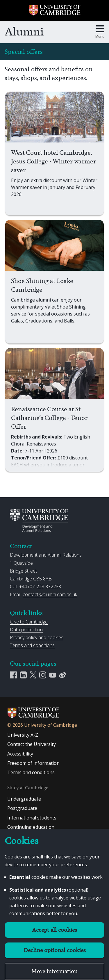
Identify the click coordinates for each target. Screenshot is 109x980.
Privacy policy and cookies (37, 637)
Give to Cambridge (29, 622)
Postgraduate (22, 808)
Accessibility (20, 754)
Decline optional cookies (55, 950)
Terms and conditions (32, 645)
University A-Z (23, 735)
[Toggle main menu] (100, 32)
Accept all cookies (54, 930)
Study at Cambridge (28, 788)
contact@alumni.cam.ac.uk (50, 594)
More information (54, 971)
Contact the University (32, 744)
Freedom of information (33, 763)
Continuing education (31, 827)
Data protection (26, 630)
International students (32, 818)
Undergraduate (24, 799)
